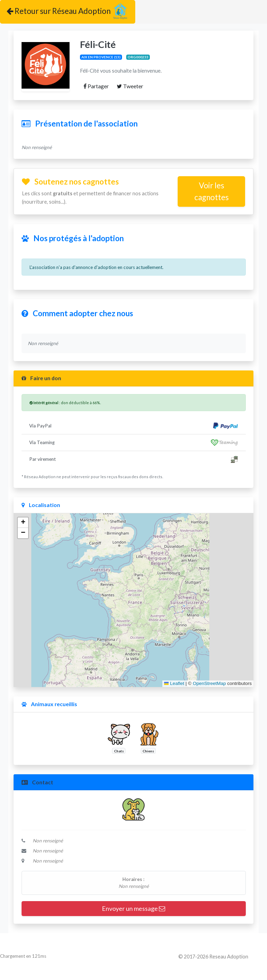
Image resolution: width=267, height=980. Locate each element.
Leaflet (174, 683)
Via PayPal (133, 426)
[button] (23, 523)
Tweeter (130, 86)
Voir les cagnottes (212, 191)
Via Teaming (133, 442)
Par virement (133, 459)
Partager (96, 86)
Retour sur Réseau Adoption (68, 12)
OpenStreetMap (209, 683)
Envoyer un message (133, 908)
